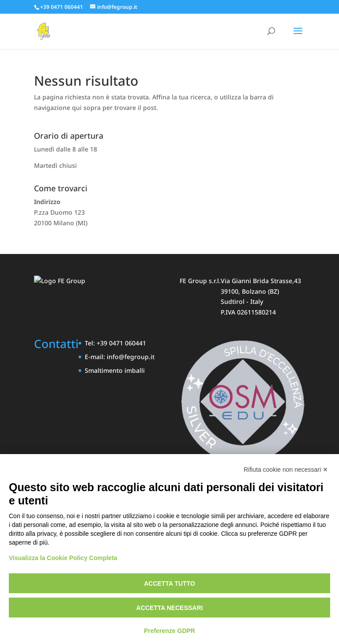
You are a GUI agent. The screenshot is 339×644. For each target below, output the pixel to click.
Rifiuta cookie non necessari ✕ (286, 470)
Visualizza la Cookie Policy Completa (63, 558)
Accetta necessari (170, 608)
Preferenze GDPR (169, 631)
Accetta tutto (169, 583)
